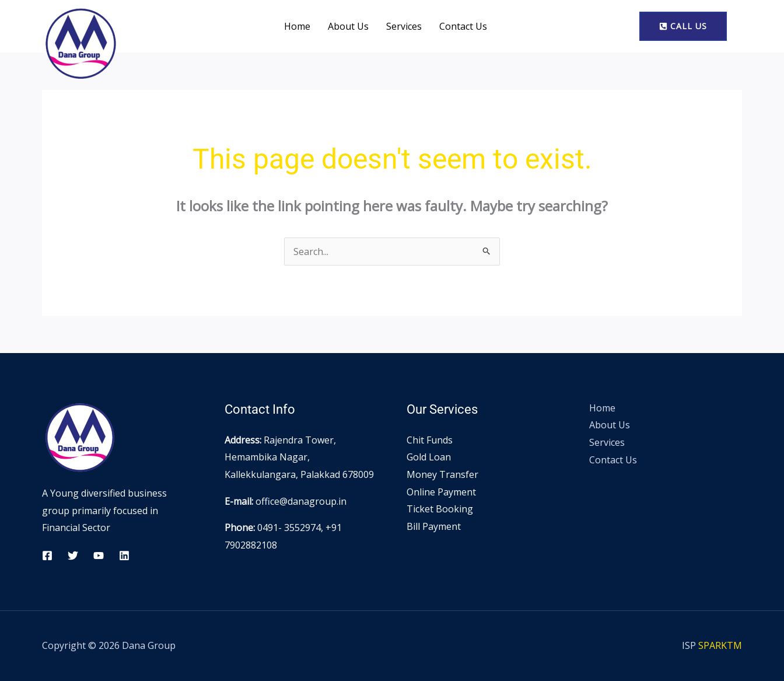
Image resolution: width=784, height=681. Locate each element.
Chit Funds (430, 440)
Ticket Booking (440, 509)
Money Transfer (442, 474)
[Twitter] (73, 556)
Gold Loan (429, 457)
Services (404, 26)
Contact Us (463, 26)
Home (297, 26)
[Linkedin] (124, 556)
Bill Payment (434, 526)
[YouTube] (99, 556)
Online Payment (441, 492)
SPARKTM (720, 645)
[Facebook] (47, 556)
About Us (348, 26)
